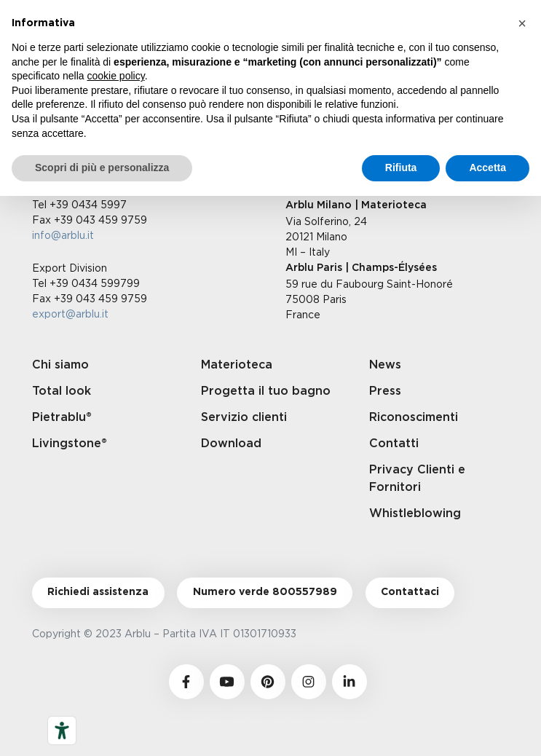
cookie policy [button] (116, 76)
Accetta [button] (487, 168)
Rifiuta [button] (401, 168)
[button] (522, 23)
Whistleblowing (415, 513)
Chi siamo (60, 365)
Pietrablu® (62, 417)
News (385, 365)
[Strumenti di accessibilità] (62, 731)
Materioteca (237, 365)
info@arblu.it (63, 235)
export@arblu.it (70, 314)
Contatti (394, 444)
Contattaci (410, 592)
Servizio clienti (244, 417)
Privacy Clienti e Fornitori (417, 479)
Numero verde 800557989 (265, 592)
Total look (62, 391)
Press (385, 391)
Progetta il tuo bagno (266, 391)
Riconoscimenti (414, 417)
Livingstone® (70, 444)
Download (231, 444)
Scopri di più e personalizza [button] (102, 168)
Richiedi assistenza (98, 592)
